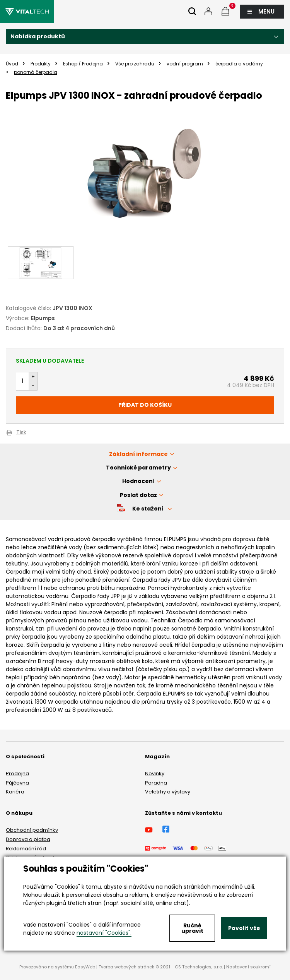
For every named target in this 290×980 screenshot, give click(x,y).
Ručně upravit (192, 928)
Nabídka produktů (38, 36)
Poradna (156, 783)
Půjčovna (17, 783)
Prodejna (17, 774)
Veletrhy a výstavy (168, 792)
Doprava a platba (28, 839)
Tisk (21, 433)
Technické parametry (138, 468)
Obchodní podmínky (32, 830)
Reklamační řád (26, 849)
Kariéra (15, 792)
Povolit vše (244, 928)
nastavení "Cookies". (104, 933)
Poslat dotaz (138, 495)
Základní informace (138, 454)
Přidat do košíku (145, 405)
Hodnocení (138, 481)
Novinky (155, 774)
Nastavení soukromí (248, 967)
